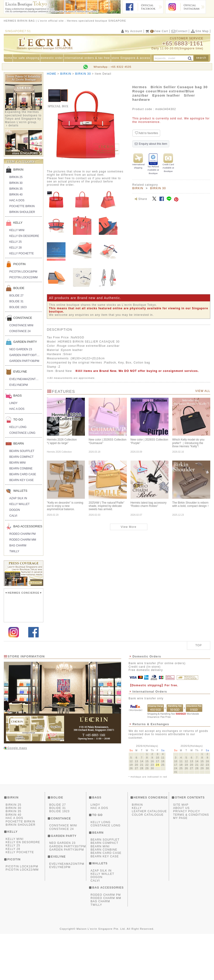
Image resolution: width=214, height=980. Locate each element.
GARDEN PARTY (25, 342)
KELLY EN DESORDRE (24, 236)
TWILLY (14, 551)
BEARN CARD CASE (23, 474)
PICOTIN (19, 264)
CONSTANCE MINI (21, 325)
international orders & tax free (87, 58)
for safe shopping (26, 58)
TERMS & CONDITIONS (191, 861)
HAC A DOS (17, 200)
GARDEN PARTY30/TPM (25, 355)
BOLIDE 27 (16, 296)
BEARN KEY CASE (21, 480)
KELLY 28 (16, 248)
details (13, 125)
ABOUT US (181, 854)
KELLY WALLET (19, 504)
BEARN (19, 443)
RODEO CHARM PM (22, 534)
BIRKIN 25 (16, 177)
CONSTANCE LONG (22, 433)
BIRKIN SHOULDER (22, 212)
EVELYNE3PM (19, 385)
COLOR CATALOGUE (148, 861)
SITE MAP (181, 851)
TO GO (18, 419)
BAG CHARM (18, 546)
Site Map (200, 31)
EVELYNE (20, 372)
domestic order (52, 58)
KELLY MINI (17, 230)
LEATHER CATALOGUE (149, 858)
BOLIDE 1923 (18, 307)
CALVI (13, 516)
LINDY (13, 403)
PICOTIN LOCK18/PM (23, 272)
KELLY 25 (16, 242)
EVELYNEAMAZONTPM (25, 379)
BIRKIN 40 (16, 195)
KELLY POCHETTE (22, 253)
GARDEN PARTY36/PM (24, 361)
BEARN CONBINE (21, 468)
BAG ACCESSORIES (28, 526)
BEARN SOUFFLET (22, 451)
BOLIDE (19, 288)
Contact (179, 31)
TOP (199, 692)
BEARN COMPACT (21, 457)
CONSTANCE (23, 318)
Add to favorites (146, 133)
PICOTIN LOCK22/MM (23, 277)
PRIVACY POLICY (187, 858)
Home (8, 58)
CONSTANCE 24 (20, 331)
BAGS (17, 396)
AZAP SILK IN (18, 498)
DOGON (15, 510)
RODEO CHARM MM (23, 540)
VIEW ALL (203, 391)
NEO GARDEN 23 (21, 349)
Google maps (17, 794)
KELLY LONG (18, 427)
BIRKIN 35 (16, 189)
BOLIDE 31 (16, 301)
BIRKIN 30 (16, 183)
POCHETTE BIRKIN (22, 206)
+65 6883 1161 (183, 43)
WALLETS (20, 491)
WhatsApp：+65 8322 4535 (113, 67)
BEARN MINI (17, 463)
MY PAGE (180, 864)
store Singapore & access (131, 58)
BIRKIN (18, 170)
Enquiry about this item (151, 144)
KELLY (18, 223)
